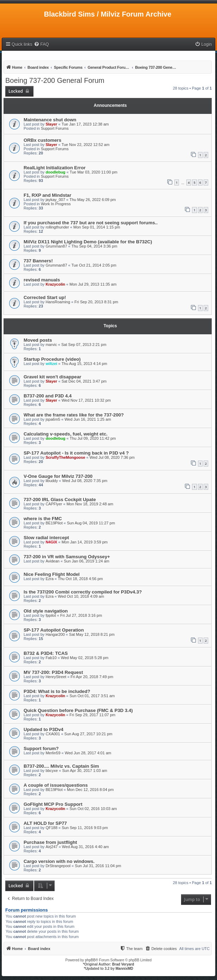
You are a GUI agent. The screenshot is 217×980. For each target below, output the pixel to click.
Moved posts (38, 340)
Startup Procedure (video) (52, 359)
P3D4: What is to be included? (57, 691)
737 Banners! (38, 261)
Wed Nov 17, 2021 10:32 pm (86, 400)
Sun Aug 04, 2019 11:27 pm (91, 523)
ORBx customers (42, 140)
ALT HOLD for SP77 (45, 823)
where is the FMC (43, 519)
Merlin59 (53, 753)
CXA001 (53, 734)
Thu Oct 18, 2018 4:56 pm (80, 579)
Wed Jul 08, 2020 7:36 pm (112, 457)
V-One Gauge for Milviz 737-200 (58, 476)
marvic (51, 345)
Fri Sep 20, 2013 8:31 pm (96, 302)
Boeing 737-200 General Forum (55, 80)
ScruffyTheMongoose (65, 457)
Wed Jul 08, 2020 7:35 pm (85, 481)
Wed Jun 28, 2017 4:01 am (88, 753)
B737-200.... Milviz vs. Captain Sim (61, 766)
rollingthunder (57, 227)
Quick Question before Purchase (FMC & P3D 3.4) (78, 710)
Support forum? (41, 748)
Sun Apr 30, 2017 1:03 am (85, 771)
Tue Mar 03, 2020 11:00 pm (94, 172)
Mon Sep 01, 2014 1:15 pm (97, 227)
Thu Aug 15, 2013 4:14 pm (85, 364)
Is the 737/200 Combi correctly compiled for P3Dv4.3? (83, 592)
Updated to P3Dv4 (44, 729)
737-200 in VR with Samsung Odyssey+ (67, 557)
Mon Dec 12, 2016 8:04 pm (90, 790)
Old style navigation (46, 611)
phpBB (90, 960)
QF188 (51, 828)
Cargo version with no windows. (59, 861)
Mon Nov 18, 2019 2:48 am (90, 504)
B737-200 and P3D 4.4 (48, 396)
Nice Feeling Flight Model (52, 574)
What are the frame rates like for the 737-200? (74, 415)
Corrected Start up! (45, 297)
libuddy (52, 481)
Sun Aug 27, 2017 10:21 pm (88, 734)
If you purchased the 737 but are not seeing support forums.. (91, 223)
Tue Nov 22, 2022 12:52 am (86, 145)
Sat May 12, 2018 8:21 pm (92, 634)
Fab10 (51, 658)
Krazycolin (55, 284)
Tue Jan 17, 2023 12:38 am (85, 124)
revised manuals (42, 280)
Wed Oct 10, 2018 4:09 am (81, 596)
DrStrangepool (58, 866)
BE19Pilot (54, 523)
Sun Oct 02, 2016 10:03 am (93, 809)
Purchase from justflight (50, 842)
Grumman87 (56, 246)
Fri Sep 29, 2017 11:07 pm (92, 715)
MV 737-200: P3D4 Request (53, 672)
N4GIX (51, 542)
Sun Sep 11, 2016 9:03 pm (85, 828)
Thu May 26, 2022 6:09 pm (92, 200)
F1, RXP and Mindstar (47, 195)
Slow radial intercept (46, 538)
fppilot (51, 615)
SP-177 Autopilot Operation (54, 630)
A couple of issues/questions (56, 785)
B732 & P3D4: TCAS (46, 653)
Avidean (52, 561)
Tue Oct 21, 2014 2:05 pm (94, 265)
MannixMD (124, 969)
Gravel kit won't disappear (52, 377)
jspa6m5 (53, 419)
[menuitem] (41, 45)
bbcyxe (52, 771)
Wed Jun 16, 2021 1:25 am (88, 419)
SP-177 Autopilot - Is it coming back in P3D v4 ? (76, 453)
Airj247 (51, 847)
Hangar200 (55, 634)
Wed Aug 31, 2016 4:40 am (85, 847)
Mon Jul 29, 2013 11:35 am (93, 284)
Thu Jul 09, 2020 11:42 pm (93, 438)
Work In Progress (56, 204)
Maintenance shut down (50, 120)
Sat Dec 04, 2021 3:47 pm (84, 381)
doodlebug (55, 172)
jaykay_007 (55, 200)
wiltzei (51, 364)
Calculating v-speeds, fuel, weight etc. (66, 434)
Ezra (49, 579)
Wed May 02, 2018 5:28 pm (85, 658)
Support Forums (55, 128)
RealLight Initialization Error (55, 168)
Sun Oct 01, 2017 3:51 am (92, 696)
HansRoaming (58, 302)
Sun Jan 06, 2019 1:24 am (86, 561)
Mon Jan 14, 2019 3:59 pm (85, 542)
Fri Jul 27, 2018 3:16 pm (81, 615)
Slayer (51, 124)
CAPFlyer (54, 504)
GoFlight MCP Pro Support (53, 804)
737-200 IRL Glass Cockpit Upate (60, 500)
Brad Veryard (123, 964)
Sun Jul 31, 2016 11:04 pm (98, 866)
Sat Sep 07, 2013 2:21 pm (84, 345)
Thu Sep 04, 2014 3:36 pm (94, 246)
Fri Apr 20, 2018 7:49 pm (92, 677)
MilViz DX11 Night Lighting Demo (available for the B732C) (88, 242)
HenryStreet (56, 677)
